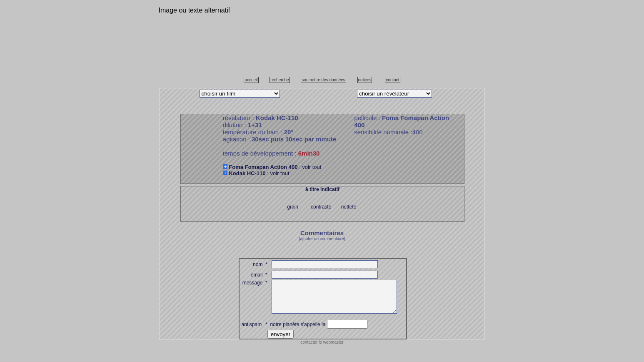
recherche (280, 80)
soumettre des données (323, 80)
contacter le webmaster (322, 348)
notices (365, 80)
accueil (251, 80)
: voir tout (272, 167)
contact (392, 80)
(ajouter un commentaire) (322, 239)
